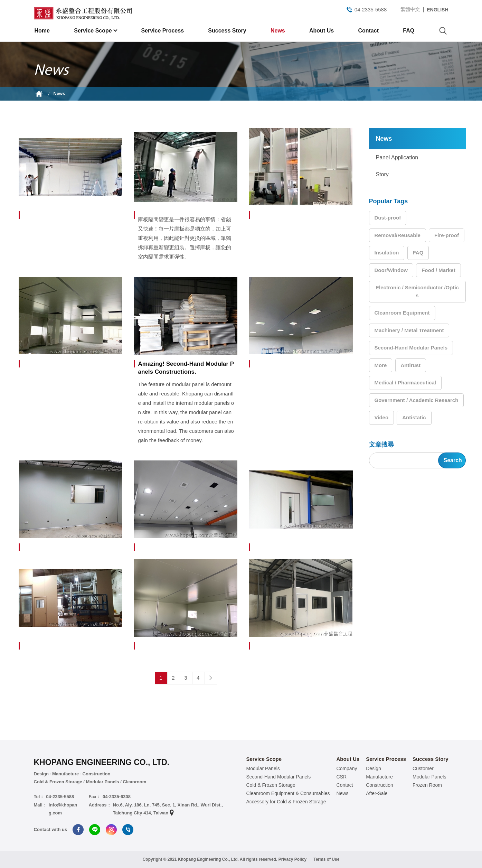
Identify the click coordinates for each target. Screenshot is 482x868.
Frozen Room (427, 785)
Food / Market (438, 270)
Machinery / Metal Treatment (409, 330)
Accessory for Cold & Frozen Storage (286, 802)
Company (347, 768)
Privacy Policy (292, 859)
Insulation (387, 253)
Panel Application (397, 157)
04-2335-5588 (366, 10)
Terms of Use (326, 859)
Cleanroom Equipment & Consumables (288, 793)
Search (453, 460)
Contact (368, 31)
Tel (128, 830)
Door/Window (391, 270)
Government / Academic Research (417, 400)
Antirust (411, 365)
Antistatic (414, 417)
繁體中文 (410, 9)
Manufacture (379, 777)
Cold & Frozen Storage (271, 785)
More (381, 365)
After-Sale (377, 793)
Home (42, 31)
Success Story (227, 31)
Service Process (162, 31)
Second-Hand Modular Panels (411, 348)
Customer (423, 768)
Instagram (111, 830)
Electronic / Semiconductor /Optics (417, 291)
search (443, 31)
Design (374, 768)
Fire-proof (447, 235)
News (278, 31)
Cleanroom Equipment (402, 313)
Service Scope (94, 31)
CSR (342, 777)
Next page (211, 678)
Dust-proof (388, 218)
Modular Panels (263, 768)
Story (382, 174)
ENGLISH (437, 10)
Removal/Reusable (398, 235)
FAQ (409, 31)
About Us (322, 31)
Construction (380, 785)
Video (382, 417)
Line (95, 830)
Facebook (78, 830)
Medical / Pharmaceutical (405, 382)
